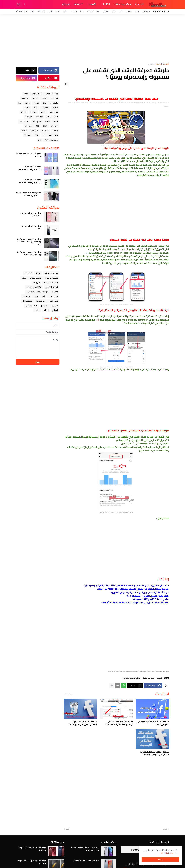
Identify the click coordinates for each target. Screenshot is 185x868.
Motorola (54, 103)
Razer (24, 131)
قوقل (65, 11)
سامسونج (146, 11)
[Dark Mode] (25, 4)
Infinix (36, 103)
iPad (56, 121)
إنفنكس (90, 11)
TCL (38, 126)
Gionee (54, 126)
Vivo (26, 94)
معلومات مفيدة (149, 678)
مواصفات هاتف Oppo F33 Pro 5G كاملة (32, 849)
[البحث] (19, 4)
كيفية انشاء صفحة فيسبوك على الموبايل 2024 (153, 723)
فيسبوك (150, 64)
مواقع (44, 305)
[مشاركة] (66, 84)
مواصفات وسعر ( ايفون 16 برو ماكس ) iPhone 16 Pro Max (29, 242)
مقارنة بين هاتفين (34, 287)
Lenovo (45, 108)
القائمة (106, 4)
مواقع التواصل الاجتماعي (132, 678)
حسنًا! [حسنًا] (160, 860)
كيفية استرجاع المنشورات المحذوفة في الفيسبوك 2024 (83, 723)
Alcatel (43, 112)
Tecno (55, 108)
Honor (35, 98)
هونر (98, 11)
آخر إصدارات (41, 301)
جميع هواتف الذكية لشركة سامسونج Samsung (29, 194)
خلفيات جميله (36, 278)
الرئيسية (139, 4)
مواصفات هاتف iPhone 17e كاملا (31, 214)
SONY (27, 108)
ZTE (58, 11)
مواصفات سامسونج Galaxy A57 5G (29, 155)
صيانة (37, 310)
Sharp (55, 131)
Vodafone (53, 135)
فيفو (114, 11)
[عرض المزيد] (112, 686)
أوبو (121, 11)
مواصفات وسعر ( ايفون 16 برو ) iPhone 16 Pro (29, 253)
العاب (36, 296)
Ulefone (29, 126)
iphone (34, 112)
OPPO (45, 98)
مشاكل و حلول (51, 278)
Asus (36, 108)
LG (20, 103)
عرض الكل (68, 694)
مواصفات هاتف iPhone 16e (31, 227)
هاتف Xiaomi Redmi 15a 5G (86, 861)
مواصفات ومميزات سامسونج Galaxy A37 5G (30, 168)
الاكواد (55, 292)
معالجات (54, 305)
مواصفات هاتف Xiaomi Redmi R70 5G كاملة (85, 849)
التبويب (92, 4)
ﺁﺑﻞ (44, 296)
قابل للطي (53, 301)
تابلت (24, 278)
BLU (56, 117)
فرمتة (38, 273)
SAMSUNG (36, 94)
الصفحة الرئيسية (162, 64)
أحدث (165, 829)
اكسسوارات (28, 301)
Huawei (54, 98)
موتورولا (74, 11)
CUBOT (28, 135)
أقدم (67, 829)
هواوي (106, 11)
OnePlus (41, 11)
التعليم (55, 310)
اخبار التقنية (53, 296)
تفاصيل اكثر (168, 853)
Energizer (37, 121)
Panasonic (24, 121)
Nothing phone (51, 140)
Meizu (24, 112)
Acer (37, 135)
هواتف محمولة (124, 4)
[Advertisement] (92, 38)
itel (40, 140)
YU (44, 135)
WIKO (47, 121)
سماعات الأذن (32, 305)
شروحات (66, 4)
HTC (32, 11)
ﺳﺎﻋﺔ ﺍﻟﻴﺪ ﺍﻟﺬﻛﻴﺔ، (51, 282)
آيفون (137, 11)
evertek (45, 131)
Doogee (34, 131)
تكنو (26, 11)
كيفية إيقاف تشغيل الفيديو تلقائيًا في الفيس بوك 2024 (155, 753)
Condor (39, 117)
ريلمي (51, 11)
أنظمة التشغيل (52, 287)
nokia (27, 103)
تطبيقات (78, 4)
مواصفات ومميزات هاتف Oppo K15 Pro (32, 862)
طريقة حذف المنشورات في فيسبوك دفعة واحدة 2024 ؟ (119, 723)
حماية (46, 310)
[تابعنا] (20, 11)
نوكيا (82, 11)
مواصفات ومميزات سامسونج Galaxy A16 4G (30, 181)
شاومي (128, 11)
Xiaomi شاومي (51, 94)
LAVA (45, 126)
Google (29, 117)
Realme (25, 98)
